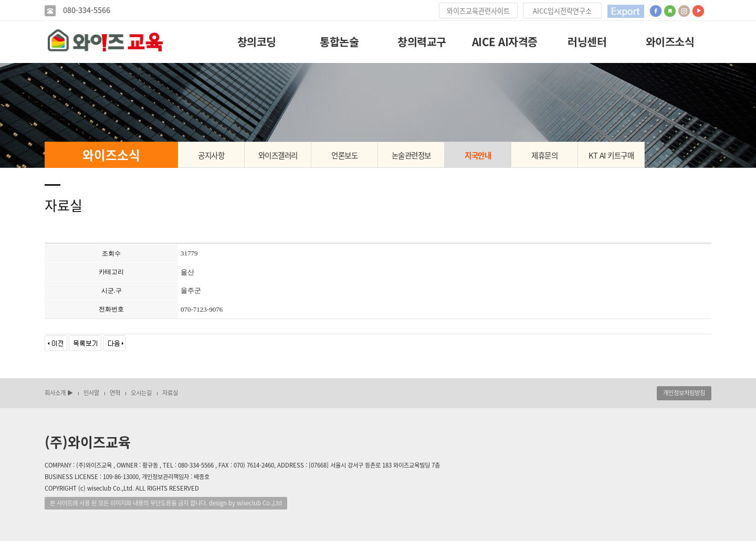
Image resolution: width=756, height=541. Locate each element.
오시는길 (141, 393)
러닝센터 (587, 42)
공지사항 (211, 155)
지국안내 (478, 155)
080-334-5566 (86, 10)
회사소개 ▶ (59, 393)
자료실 (170, 393)
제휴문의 (544, 155)
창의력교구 (422, 42)
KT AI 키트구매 (611, 155)
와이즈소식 (670, 42)
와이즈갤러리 (278, 155)
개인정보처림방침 (684, 393)
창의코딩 (257, 42)
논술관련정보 (411, 155)
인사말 (91, 393)
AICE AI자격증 (505, 42)
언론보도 (344, 155)
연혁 (115, 393)
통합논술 (339, 42)
